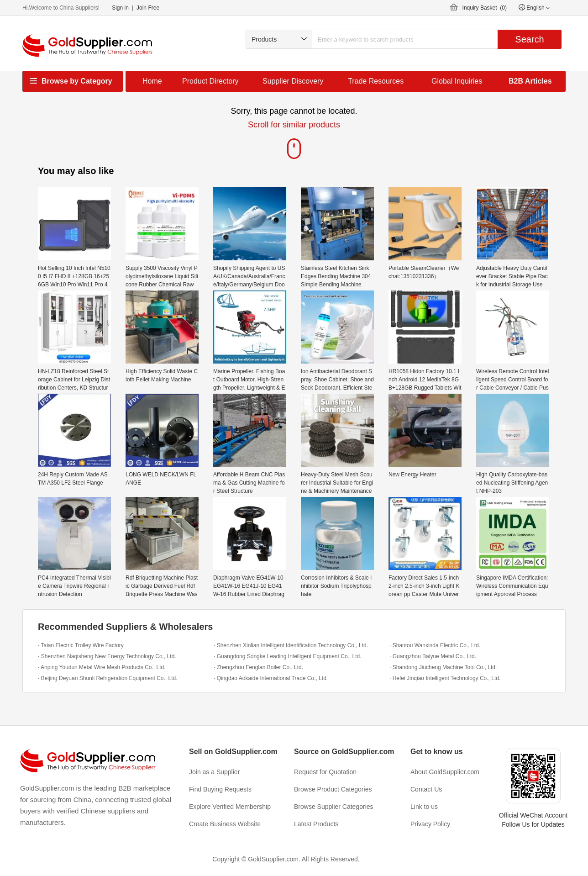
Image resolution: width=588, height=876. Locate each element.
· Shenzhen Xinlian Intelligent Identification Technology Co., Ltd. (291, 645)
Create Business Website (225, 824)
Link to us (424, 807)
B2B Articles (530, 81)
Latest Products (316, 824)
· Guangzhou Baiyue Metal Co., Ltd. (433, 656)
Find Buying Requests (220, 789)
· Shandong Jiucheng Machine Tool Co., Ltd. (443, 667)
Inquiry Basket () (485, 8)
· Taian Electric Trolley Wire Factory (81, 645)
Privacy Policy (430, 824)
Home (152, 81)
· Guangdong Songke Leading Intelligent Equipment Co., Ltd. (288, 656)
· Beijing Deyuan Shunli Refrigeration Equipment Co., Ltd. (108, 678)
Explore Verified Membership (230, 807)
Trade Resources (376, 81)
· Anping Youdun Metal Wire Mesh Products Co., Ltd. (102, 667)
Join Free (148, 8)
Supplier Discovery (293, 81)
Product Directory (210, 81)
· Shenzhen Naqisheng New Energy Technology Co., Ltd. (107, 656)
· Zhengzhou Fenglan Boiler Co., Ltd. (258, 667)
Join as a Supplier (214, 772)
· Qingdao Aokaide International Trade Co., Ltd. (271, 678)
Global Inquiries (457, 81)
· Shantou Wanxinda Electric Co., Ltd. (435, 645)
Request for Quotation (325, 772)
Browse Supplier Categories (334, 807)
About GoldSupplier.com (445, 772)
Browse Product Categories (333, 789)
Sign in (120, 8)
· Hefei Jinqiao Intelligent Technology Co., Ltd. (445, 678)
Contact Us (426, 789)
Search (529, 39)
